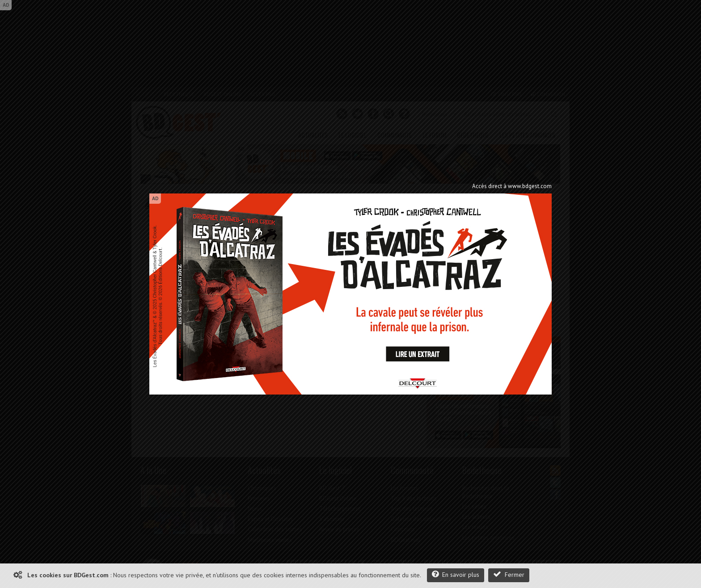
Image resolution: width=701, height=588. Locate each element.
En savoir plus (456, 574)
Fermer (509, 574)
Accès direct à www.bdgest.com (512, 186)
